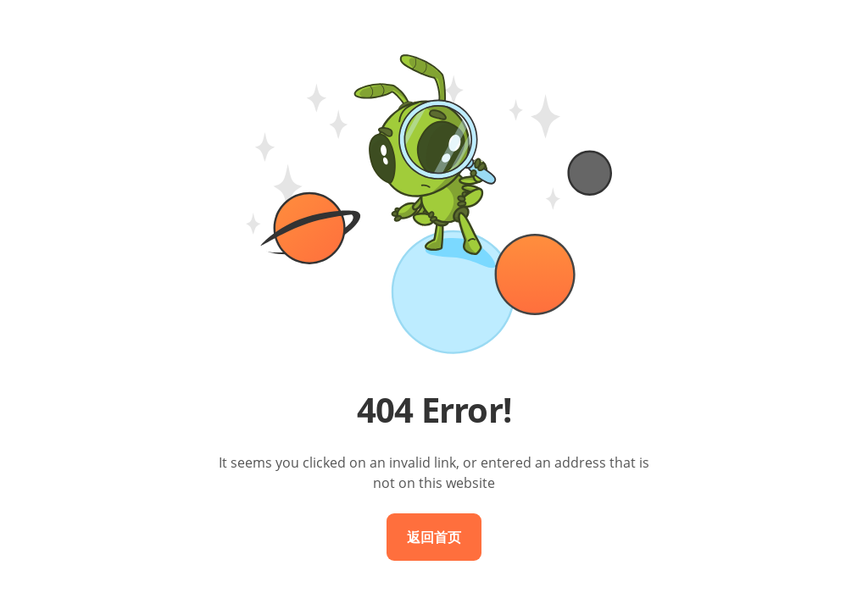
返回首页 (434, 537)
